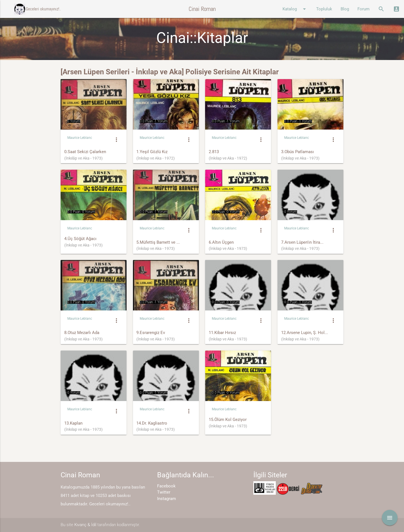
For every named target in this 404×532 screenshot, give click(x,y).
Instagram (167, 499)
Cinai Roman (202, 9)
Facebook (166, 486)
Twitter (164, 492)
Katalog (295, 9)
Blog (345, 9)
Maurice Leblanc (80, 138)
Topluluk (324, 9)
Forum (363, 9)
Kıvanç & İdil (85, 525)
